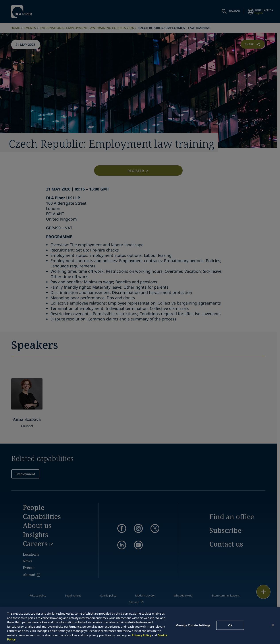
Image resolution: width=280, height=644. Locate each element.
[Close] (273, 625)
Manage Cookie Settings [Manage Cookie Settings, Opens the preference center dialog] (193, 625)
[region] (140, 626)
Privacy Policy (141, 635)
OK (230, 625)
